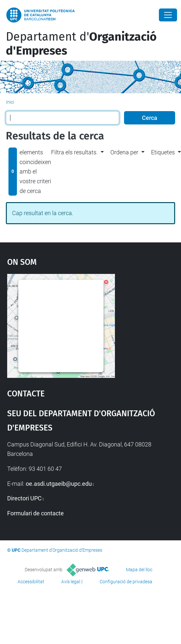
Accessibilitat (31, 582)
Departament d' (81, 44)
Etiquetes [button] (163, 152)
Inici (10, 102)
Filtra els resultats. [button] (74, 152)
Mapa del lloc (139, 570)
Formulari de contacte (35, 513)
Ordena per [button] (124, 152)
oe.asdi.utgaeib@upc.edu (59, 484)
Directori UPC (24, 498)
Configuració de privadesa (126, 582)
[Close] (168, 15)
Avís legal (71, 582)
